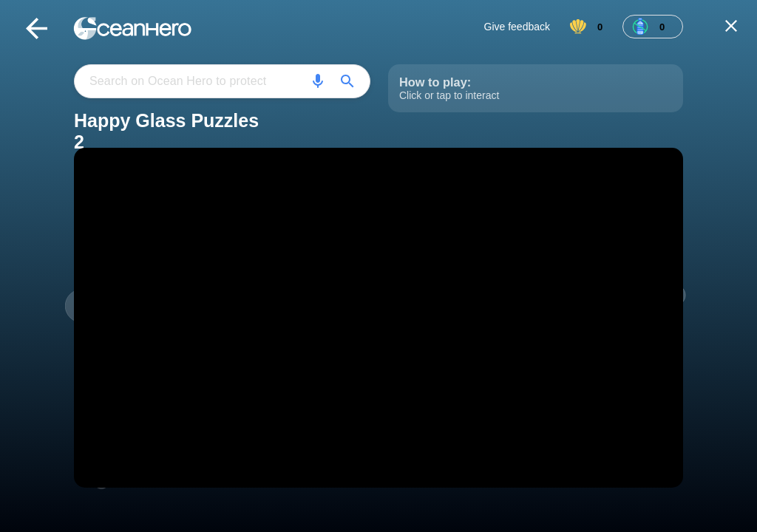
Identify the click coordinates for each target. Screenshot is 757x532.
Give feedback (517, 27)
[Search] (318, 81)
